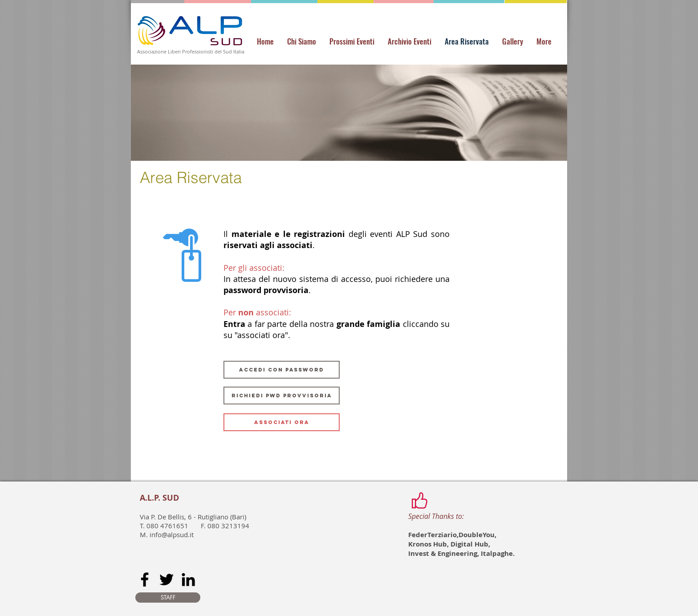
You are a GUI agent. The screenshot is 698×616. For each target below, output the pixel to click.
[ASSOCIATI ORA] (282, 422)
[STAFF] (168, 598)
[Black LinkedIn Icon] (188, 579)
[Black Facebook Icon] (145, 579)
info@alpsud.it (172, 534)
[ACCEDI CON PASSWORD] (282, 370)
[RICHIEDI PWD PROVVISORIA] (282, 396)
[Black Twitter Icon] (166, 579)
